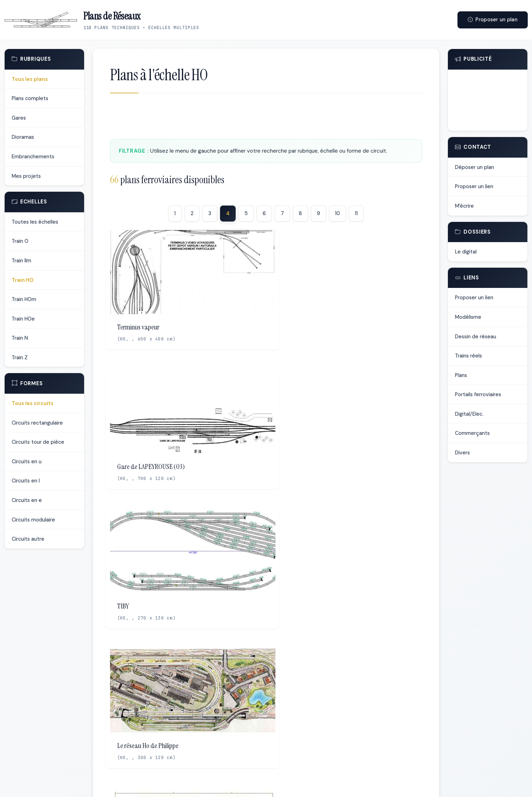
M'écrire (464, 206)
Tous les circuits (33, 403)
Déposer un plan (475, 167)
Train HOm (24, 299)
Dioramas (23, 137)
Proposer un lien (474, 186)
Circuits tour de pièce (38, 442)
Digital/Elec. (469, 414)
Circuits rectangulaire (37, 423)
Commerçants (472, 433)
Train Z (20, 357)
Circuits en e (27, 500)
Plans (461, 375)
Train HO (23, 280)
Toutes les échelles (35, 222)
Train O (20, 241)
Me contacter (318, 784)
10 (338, 213)
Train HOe (23, 319)
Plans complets (30, 98)
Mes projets (26, 176)
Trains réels (468, 356)
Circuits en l (26, 481)
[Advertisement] (266, 118)
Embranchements (33, 157)
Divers (462, 453)
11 (356, 213)
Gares (19, 118)
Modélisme (468, 317)
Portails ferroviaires (478, 394)
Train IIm (21, 261)
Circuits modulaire (33, 520)
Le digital (466, 252)
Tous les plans (30, 79)
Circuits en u (27, 462)
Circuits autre (28, 539)
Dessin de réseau (476, 337)
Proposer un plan (493, 20)
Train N (20, 338)
